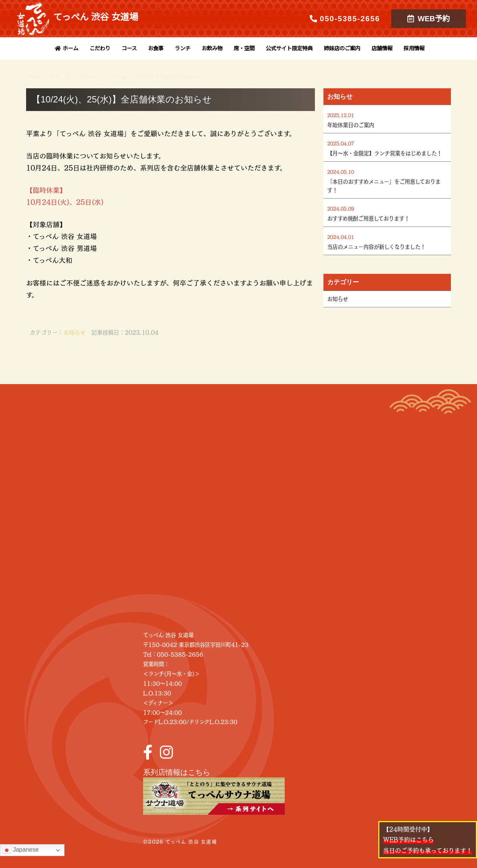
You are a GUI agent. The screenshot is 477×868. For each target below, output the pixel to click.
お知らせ (75, 332)
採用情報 (414, 48)
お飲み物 (212, 48)
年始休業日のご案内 (351, 125)
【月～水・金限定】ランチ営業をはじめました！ (385, 153)
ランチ (183, 48)
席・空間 (244, 48)
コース (129, 48)
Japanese (20, 850)
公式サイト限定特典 (289, 48)
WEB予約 (429, 19)
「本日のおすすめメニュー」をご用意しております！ (384, 186)
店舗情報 (382, 48)
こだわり (100, 48)
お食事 (156, 48)
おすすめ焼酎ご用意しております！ (368, 218)
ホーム (66, 48)
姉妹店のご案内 (342, 48)
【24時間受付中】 (428, 840)
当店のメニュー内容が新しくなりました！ (376, 247)
